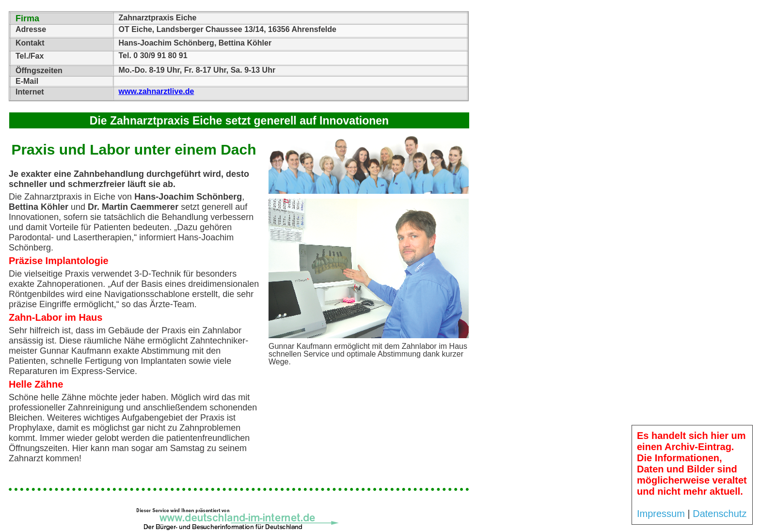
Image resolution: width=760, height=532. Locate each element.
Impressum (661, 514)
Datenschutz (720, 514)
